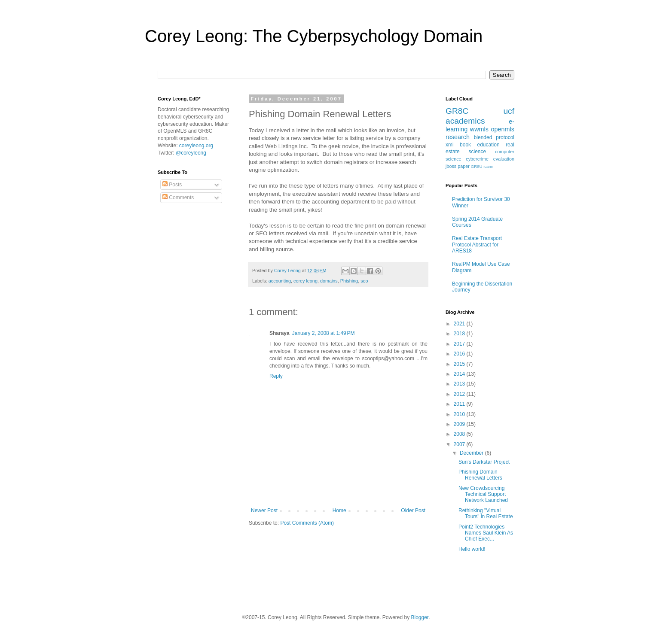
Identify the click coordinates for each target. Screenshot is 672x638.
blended (483, 137)
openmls (503, 129)
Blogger (420, 617)
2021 (460, 324)
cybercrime (477, 159)
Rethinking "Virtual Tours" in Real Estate (486, 513)
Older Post (413, 510)
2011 (460, 404)
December (472, 453)
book (465, 145)
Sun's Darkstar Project (484, 462)
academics (465, 121)
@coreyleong (191, 153)
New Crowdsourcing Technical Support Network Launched (483, 494)
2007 (460, 444)
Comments (178, 197)
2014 (460, 374)
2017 (460, 344)
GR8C (457, 111)
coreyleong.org (196, 146)
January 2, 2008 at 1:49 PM (324, 333)
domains (329, 281)
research (458, 137)
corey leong (305, 281)
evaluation (504, 159)
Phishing (349, 281)
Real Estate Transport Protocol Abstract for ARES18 (477, 245)
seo (364, 281)
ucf (509, 111)
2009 (460, 424)
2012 (460, 394)
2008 (460, 434)
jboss (451, 166)
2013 (460, 384)
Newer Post (264, 510)
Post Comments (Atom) (307, 523)
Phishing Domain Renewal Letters (480, 475)
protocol (505, 137)
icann (488, 166)
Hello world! (472, 549)
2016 (460, 354)
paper (464, 166)
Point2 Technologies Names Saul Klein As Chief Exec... (486, 533)
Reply (276, 376)
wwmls (479, 129)
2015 (460, 364)
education (489, 145)
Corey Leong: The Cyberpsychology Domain (314, 36)
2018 (460, 334)
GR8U (477, 166)
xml (450, 145)
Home (339, 510)
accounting (280, 281)
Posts (172, 185)
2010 (460, 414)
